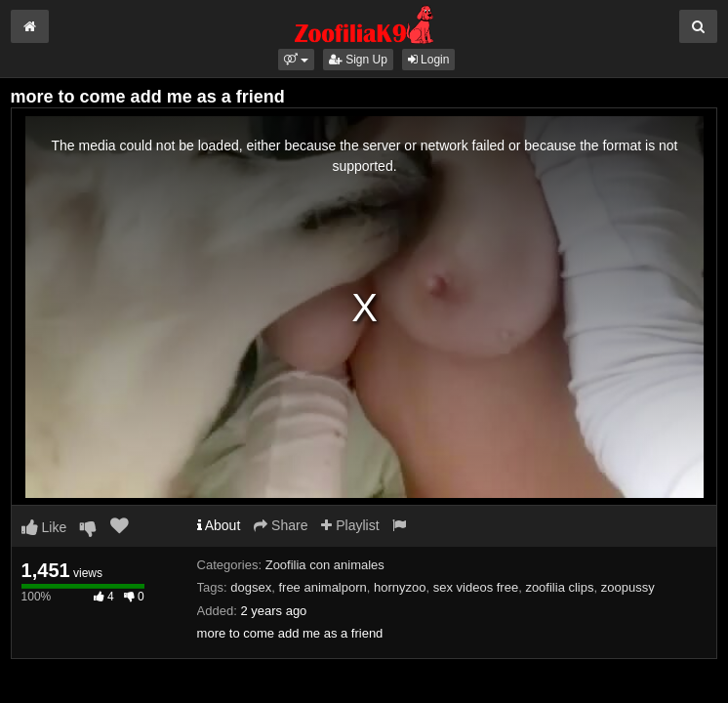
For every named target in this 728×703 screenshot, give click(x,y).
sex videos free (476, 587)
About (219, 525)
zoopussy (628, 587)
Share (281, 525)
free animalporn (322, 587)
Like (44, 527)
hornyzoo (400, 587)
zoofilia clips (559, 587)
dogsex (251, 587)
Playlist (350, 525)
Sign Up (358, 60)
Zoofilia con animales (325, 565)
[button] (296, 60)
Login (429, 60)
